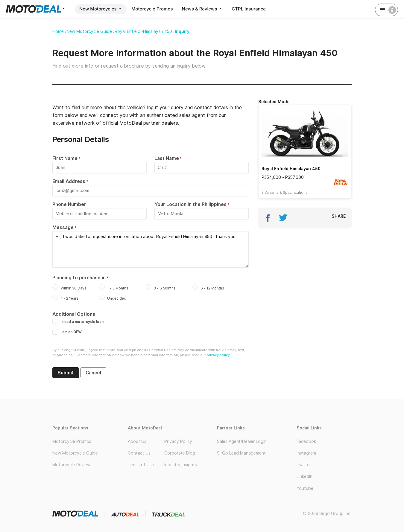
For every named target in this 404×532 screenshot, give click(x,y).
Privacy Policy (178, 441)
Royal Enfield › (129, 31)
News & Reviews (202, 9)
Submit (66, 373)
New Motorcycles (101, 9)
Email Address (69, 181)
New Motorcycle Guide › (91, 31)
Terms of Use (141, 465)
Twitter (304, 465)
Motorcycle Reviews (72, 465)
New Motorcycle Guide (75, 453)
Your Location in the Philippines (190, 204)
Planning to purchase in (79, 278)
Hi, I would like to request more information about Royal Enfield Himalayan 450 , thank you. (151, 249)
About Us (137, 441)
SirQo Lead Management (241, 453)
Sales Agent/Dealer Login (242, 441)
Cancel (93, 373)
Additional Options (74, 314)
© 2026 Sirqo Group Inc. (327, 513)
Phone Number (69, 204)
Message (63, 227)
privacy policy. (219, 355)
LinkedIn (304, 476)
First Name (65, 158)
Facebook (306, 441)
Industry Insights (181, 465)
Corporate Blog (180, 453)
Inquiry (182, 31)
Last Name (167, 158)
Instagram (306, 453)
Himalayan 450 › (159, 31)
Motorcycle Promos (152, 9)
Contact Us (139, 453)
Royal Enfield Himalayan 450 (291, 169)
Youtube (305, 488)
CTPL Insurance (249, 9)
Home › (59, 31)
